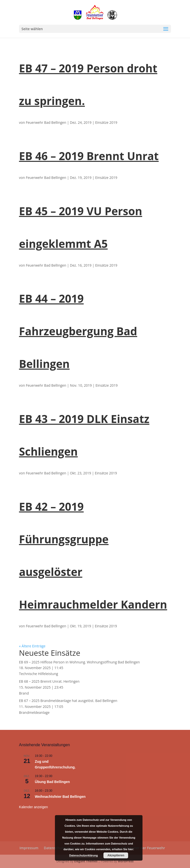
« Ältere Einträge (32, 646)
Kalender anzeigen (34, 807)
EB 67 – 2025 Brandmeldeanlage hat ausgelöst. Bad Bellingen (68, 701)
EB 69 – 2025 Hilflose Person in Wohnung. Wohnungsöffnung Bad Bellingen (79, 662)
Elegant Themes (86, 861)
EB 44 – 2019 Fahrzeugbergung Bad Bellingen (78, 331)
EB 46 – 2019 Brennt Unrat (89, 156)
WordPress (126, 861)
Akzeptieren (116, 855)
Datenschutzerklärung (84, 855)
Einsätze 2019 (106, 122)
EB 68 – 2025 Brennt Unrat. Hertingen (49, 681)
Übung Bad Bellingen (52, 782)
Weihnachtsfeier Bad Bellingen (60, 797)
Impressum (29, 848)
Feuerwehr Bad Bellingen (46, 122)
